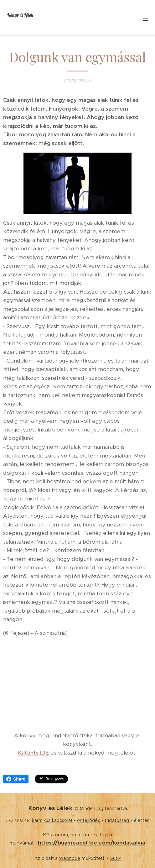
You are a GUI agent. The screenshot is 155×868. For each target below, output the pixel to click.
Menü (146, 18)
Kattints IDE (34, 753)
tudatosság (118, 820)
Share (16, 779)
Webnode (70, 858)
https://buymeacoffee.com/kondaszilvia (92, 843)
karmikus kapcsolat (52, 820)
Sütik (116, 858)
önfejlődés (89, 820)
